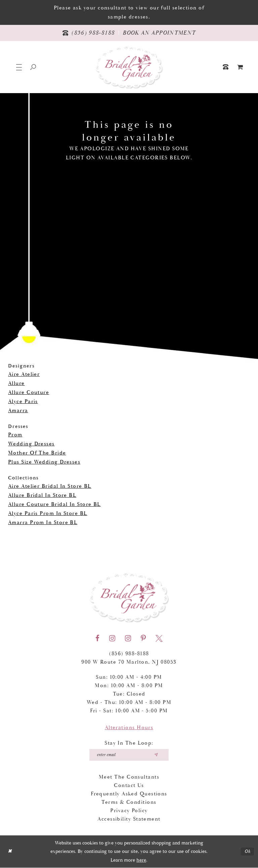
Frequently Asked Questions (129, 794)
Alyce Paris (23, 402)
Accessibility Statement (129, 819)
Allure (16, 383)
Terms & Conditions (129, 803)
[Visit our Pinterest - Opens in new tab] (143, 638)
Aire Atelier (24, 374)
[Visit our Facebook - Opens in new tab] (97, 638)
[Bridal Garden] (129, 67)
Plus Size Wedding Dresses (44, 462)
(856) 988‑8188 (129, 654)
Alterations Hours (129, 728)
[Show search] (33, 67)
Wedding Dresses (31, 444)
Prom (15, 435)
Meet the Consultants (129, 777)
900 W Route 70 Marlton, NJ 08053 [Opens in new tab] (129, 662)
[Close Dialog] (10, 852)
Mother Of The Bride (37, 453)
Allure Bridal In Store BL (42, 495)
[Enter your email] (129, 755)
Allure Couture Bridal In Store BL (54, 504)
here (141, 860)
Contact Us (129, 786)
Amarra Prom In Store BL (43, 523)
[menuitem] (240, 67)
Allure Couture (29, 392)
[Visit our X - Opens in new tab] (159, 638)
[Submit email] (157, 755)
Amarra (18, 411)
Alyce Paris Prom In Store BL (48, 514)
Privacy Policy (129, 811)
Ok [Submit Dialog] (247, 852)
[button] (19, 67)
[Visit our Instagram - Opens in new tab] (112, 638)
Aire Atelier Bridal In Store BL (50, 486)
